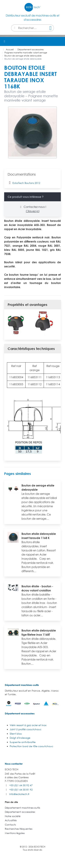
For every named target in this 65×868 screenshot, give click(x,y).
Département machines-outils (22, 685)
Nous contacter (14, 764)
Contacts (10, 825)
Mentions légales (15, 833)
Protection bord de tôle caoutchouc (31, 746)
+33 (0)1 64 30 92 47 (21, 785)
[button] (60, 41)
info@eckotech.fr (19, 794)
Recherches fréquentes (19, 829)
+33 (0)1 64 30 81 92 (21, 790)
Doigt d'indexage (20, 738)
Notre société (13, 816)
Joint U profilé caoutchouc (26, 729)
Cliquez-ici (33, 211)
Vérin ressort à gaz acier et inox (28, 725)
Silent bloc (16, 734)
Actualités (11, 820)
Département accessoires (20, 713)
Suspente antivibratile (23, 742)
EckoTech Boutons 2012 (24, 183)
